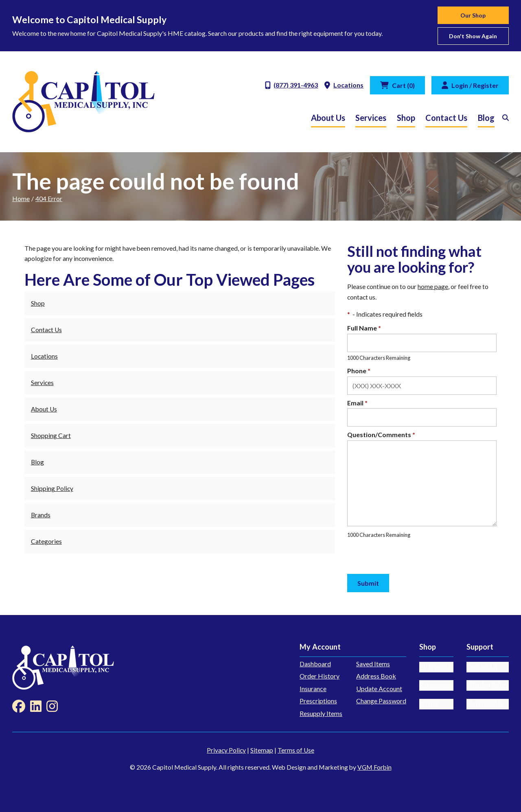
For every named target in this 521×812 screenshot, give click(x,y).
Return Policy (485, 704)
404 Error (49, 198)
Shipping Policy (52, 488)
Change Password (381, 701)
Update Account (379, 688)
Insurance (313, 688)
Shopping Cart (51, 436)
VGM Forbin (374, 767)
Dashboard (315, 664)
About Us (328, 118)
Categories (46, 541)
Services (371, 118)
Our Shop (473, 15)
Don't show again (473, 36)
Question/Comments (381, 435)
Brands (41, 515)
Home (21, 198)
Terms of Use (296, 750)
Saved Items (373, 664)
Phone (359, 371)
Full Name (364, 328)
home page (433, 287)
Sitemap (262, 750)
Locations (44, 356)
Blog (486, 118)
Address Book (376, 676)
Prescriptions (318, 701)
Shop (406, 118)
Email (357, 403)
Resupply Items (321, 713)
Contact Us (446, 118)
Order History (320, 676)
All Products (436, 667)
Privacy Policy (226, 750)
